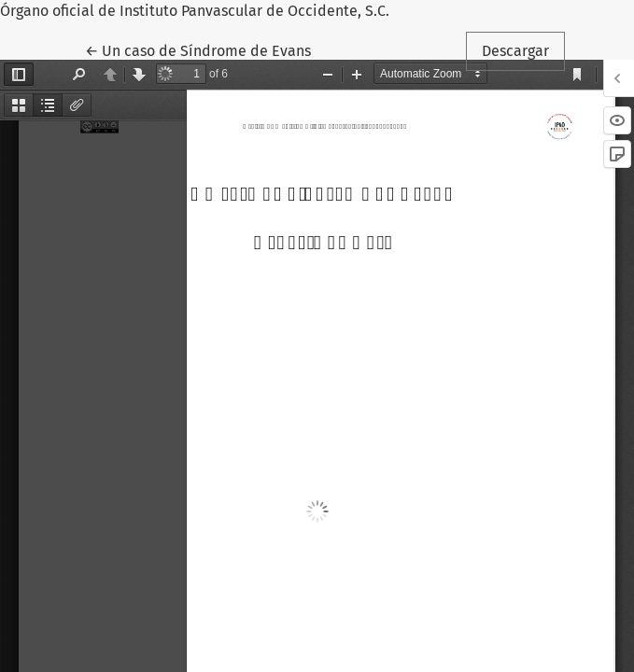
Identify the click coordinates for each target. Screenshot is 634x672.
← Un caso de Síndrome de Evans (204, 49)
